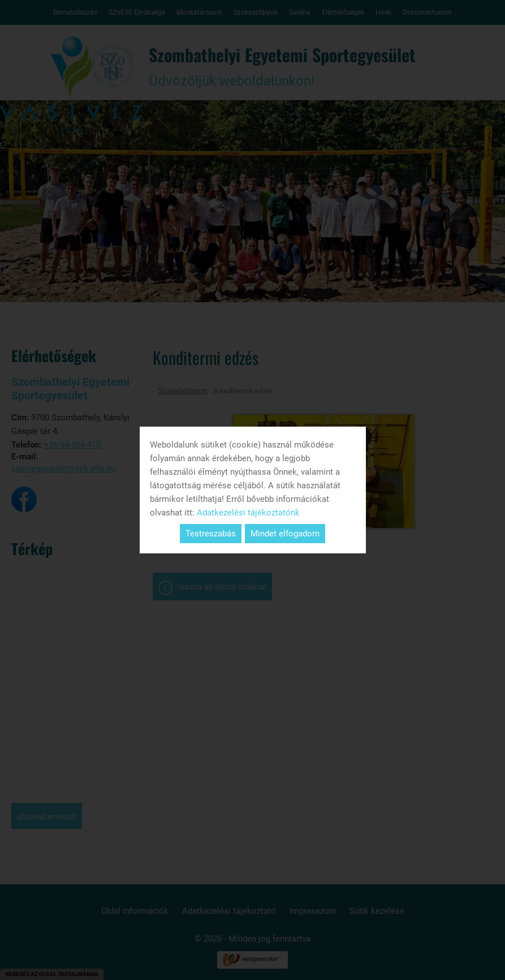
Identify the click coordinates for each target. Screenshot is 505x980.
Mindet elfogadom (285, 534)
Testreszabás (211, 534)
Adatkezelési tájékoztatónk (248, 513)
